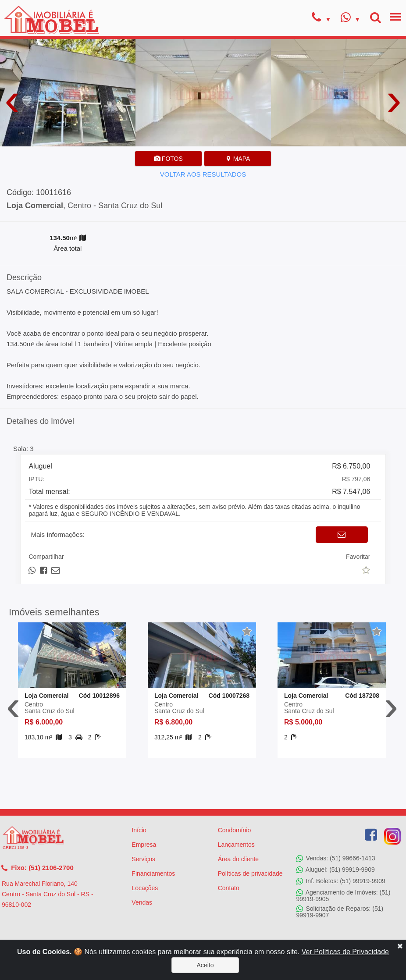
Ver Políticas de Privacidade (345, 952)
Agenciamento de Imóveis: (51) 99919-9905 (344, 896)
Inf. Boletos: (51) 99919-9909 (341, 881)
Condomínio (235, 830)
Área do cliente (238, 859)
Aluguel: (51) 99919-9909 (336, 870)
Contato (229, 888)
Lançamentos (236, 845)
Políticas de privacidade (250, 873)
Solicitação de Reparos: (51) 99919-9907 (340, 912)
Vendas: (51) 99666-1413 (336, 859)
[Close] (400, 946)
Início (139, 830)
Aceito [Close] (205, 965)
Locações (145, 888)
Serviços (143, 859)
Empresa (144, 845)
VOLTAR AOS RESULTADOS (203, 174)
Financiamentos (153, 873)
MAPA (238, 159)
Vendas (142, 902)
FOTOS (168, 159)
